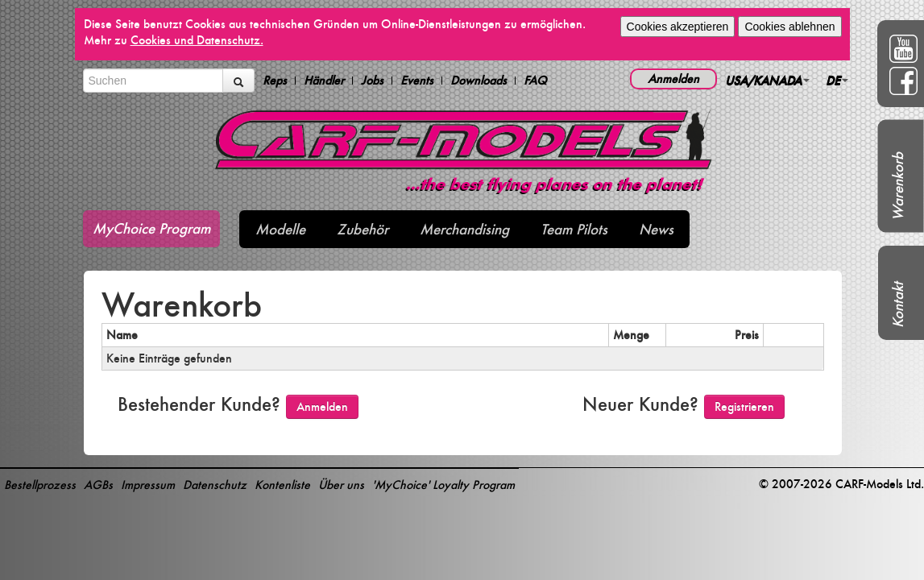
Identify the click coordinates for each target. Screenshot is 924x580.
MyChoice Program (151, 228)
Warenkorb (898, 186)
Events (417, 81)
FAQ (535, 81)
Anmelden (673, 79)
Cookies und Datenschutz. (197, 40)
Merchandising (464, 229)
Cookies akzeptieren (678, 27)
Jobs (372, 81)
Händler (324, 81)
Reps (275, 81)
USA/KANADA (767, 80)
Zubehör (363, 229)
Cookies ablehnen (789, 27)
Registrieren (744, 406)
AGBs (98, 485)
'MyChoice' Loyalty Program (443, 485)
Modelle (280, 229)
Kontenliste (282, 485)
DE (837, 80)
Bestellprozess (40, 485)
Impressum (148, 485)
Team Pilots (574, 229)
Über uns (341, 485)
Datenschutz (215, 485)
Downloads (479, 81)
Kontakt (898, 305)
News (656, 229)
